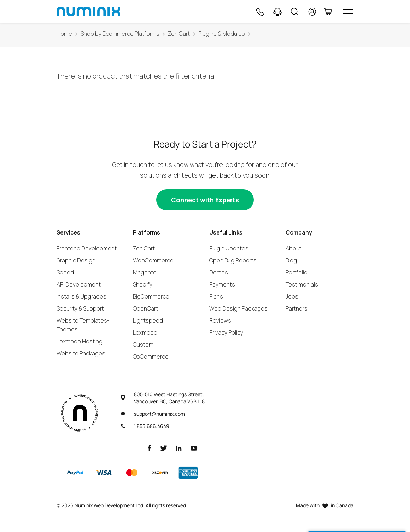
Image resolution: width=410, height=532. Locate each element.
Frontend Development (87, 248)
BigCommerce (151, 296)
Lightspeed (148, 320)
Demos (219, 272)
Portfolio (297, 272)
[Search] (294, 12)
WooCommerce (153, 260)
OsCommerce (151, 357)
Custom (143, 345)
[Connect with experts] (205, 200)
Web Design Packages (238, 308)
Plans (216, 296)
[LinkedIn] (179, 448)
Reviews (220, 320)
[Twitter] (164, 448)
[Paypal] (75, 473)
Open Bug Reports (233, 260)
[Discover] (160, 473)
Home (64, 34)
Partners (297, 308)
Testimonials (302, 284)
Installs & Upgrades (81, 296)
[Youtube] (194, 448)
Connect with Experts (205, 200)
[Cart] (328, 12)
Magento (145, 272)
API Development (79, 284)
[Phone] (260, 12)
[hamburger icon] (348, 11)
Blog (291, 260)
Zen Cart (179, 34)
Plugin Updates (229, 248)
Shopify (143, 284)
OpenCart (145, 308)
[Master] (131, 473)
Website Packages (81, 353)
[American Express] (188, 473)
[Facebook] (150, 448)
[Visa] (104, 473)
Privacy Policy (226, 332)
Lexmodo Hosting (80, 341)
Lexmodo (145, 332)
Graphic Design (76, 260)
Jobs (292, 296)
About (294, 248)
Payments (222, 284)
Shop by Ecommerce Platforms (120, 34)
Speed (65, 272)
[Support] (277, 12)
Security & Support (80, 308)
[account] (312, 12)
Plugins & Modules (222, 34)
